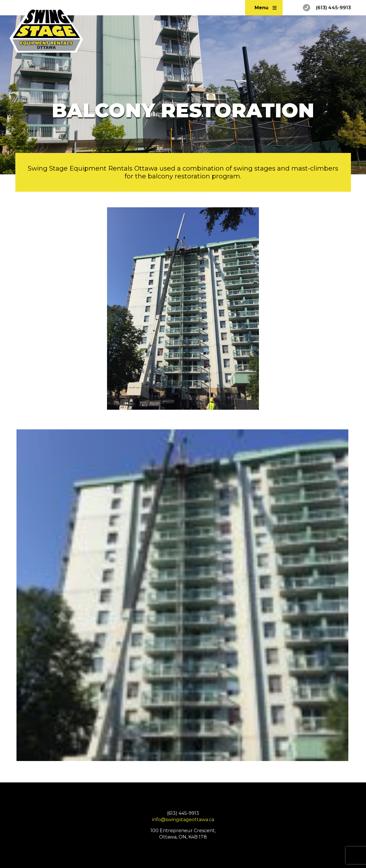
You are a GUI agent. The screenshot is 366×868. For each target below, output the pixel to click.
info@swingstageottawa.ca (183, 820)
